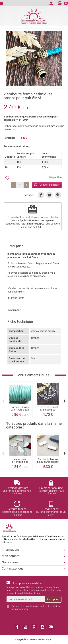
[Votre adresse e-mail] (26, 599)
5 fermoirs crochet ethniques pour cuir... (48, 410)
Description (15, 246)
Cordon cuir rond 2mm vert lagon (20, 408)
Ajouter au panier (47, 185)
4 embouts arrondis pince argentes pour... (20, 462)
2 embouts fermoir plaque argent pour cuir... (48, 462)
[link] (41, 195)
